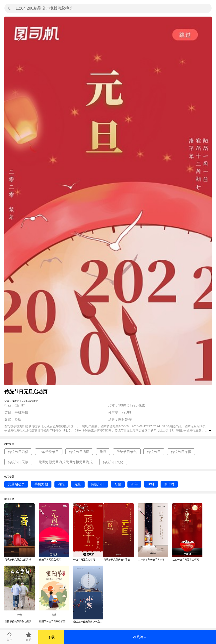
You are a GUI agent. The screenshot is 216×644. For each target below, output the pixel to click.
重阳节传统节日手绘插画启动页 (54, 621)
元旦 (103, 452)
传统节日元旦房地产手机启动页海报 (119, 559)
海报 (61, 484)
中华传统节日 (49, 452)
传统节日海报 (181, 452)
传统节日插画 (79, 452)
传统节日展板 (18, 462)
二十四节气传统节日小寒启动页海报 (153, 559)
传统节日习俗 (18, 452)
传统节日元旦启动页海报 (18, 559)
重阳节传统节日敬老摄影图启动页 (20, 621)
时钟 (151, 484)
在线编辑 (140, 637)
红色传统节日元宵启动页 (186, 559)
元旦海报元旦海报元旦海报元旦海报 (66, 462)
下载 (51, 637)
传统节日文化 (113, 462)
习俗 (118, 484)
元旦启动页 (16, 484)
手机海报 (41, 484)
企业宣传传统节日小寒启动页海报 (88, 622)
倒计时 (169, 484)
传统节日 (154, 452)
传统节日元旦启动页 (50, 559)
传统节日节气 (127, 452)
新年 (134, 484)
